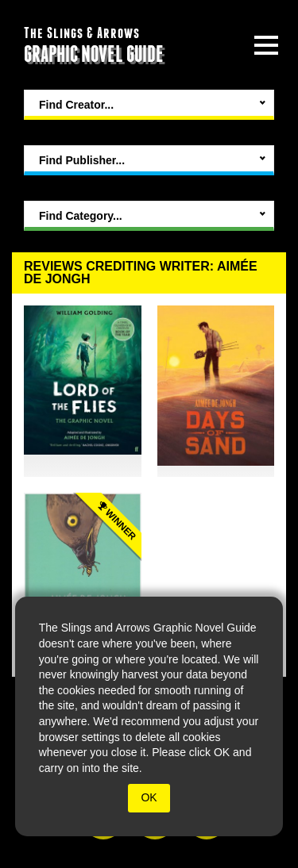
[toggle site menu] (266, 45)
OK (149, 797)
